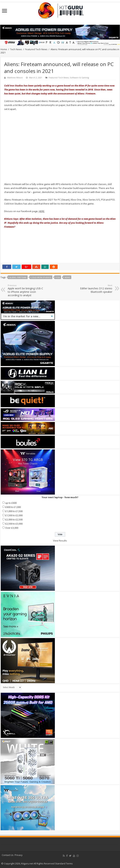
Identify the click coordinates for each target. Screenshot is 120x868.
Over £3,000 (12, 528)
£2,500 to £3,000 (14, 524)
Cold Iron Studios (41, 277)
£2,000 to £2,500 (14, 519)
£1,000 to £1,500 (14, 511)
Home (4, 49)
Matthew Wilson (15, 78)
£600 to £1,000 (13, 507)
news (67, 277)
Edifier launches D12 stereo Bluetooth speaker (94, 289)
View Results (60, 541)
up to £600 (11, 503)
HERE (42, 211)
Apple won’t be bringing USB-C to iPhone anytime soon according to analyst (26, 290)
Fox (58, 277)
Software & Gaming (79, 78)
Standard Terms (64, 863)
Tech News (16, 49)
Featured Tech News (36, 49)
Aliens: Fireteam (18, 277)
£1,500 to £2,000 (14, 515)
